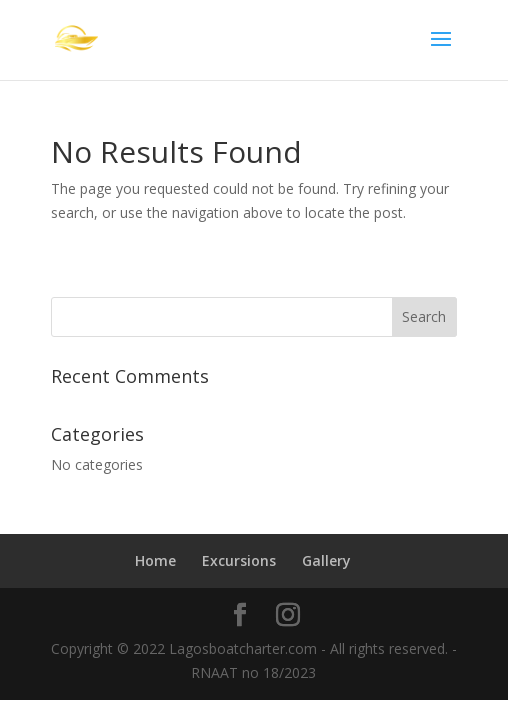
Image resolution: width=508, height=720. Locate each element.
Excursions (239, 560)
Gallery (326, 560)
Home (155, 560)
